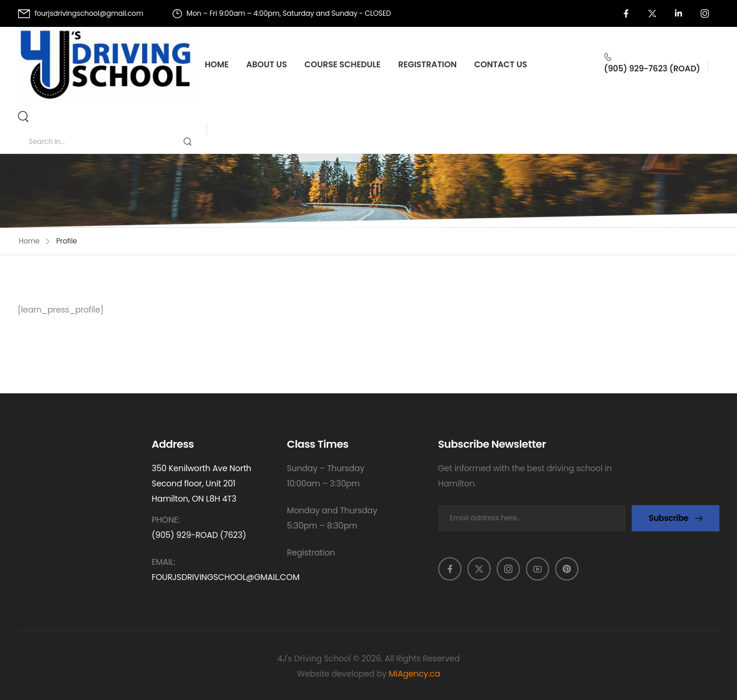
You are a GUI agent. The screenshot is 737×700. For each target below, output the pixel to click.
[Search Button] (187, 141)
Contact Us (501, 64)
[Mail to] (81, 13)
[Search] (25, 116)
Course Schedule (343, 64)
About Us (266, 64)
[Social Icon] (626, 13)
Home (217, 64)
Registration (428, 64)
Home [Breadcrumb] (29, 241)
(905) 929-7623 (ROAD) (652, 68)
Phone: (166, 520)
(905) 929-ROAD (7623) (199, 535)
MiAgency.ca (414, 674)
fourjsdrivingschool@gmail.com (225, 577)
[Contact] (652, 57)
